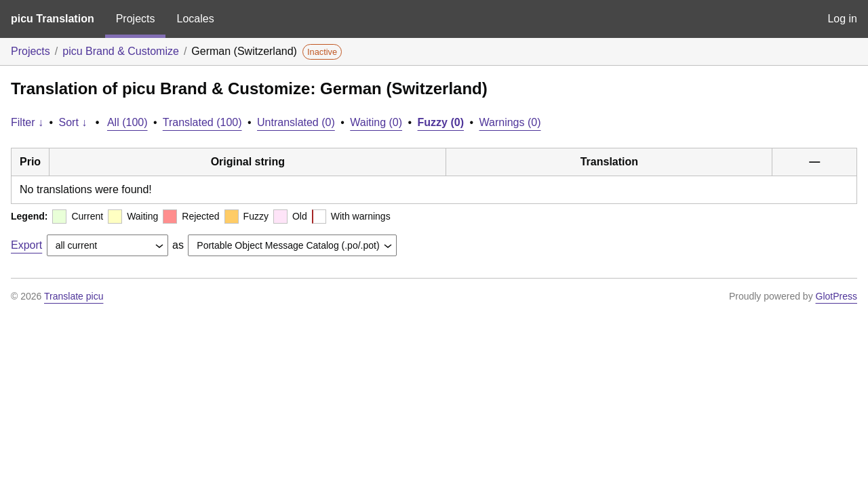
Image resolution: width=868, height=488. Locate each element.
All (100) (127, 122)
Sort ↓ (73, 122)
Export (26, 245)
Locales (195, 19)
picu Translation (53, 19)
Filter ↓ (27, 122)
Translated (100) (202, 122)
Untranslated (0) (296, 122)
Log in (842, 19)
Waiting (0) (376, 122)
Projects (136, 19)
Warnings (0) (510, 122)
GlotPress (836, 296)
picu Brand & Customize (121, 51)
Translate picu (74, 296)
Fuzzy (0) (441, 122)
